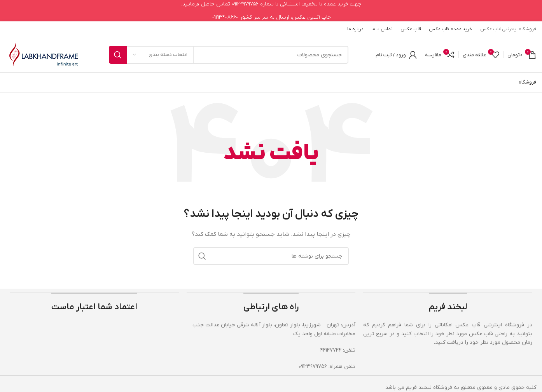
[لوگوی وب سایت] (44, 55)
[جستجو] (229, 55)
